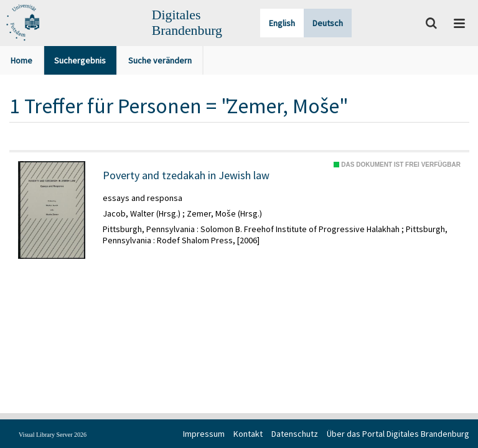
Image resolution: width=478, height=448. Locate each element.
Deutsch (328, 23)
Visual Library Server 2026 (53, 435)
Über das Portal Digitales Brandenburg (398, 434)
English (282, 23)
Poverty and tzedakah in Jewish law (186, 175)
